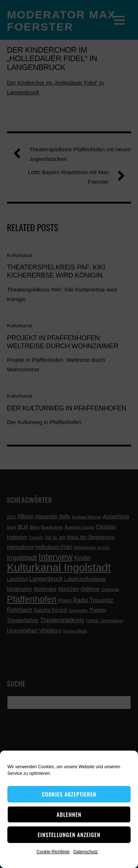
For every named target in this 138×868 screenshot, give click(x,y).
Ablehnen (69, 814)
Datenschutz (86, 852)
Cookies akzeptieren (69, 794)
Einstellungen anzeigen (69, 835)
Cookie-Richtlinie (53, 852)
